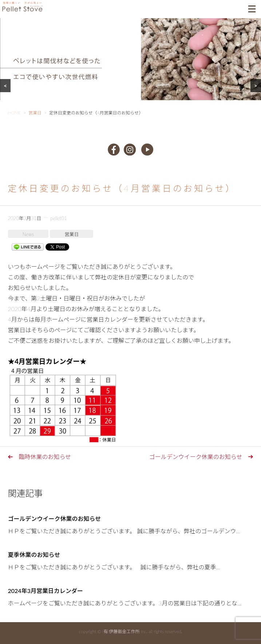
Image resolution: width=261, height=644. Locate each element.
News (28, 234)
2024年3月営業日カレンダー (46, 591)
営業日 (72, 234)
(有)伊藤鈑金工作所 (121, 631)
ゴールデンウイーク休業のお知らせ (196, 457)
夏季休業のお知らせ (34, 555)
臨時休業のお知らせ (45, 457)
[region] (130, 68)
